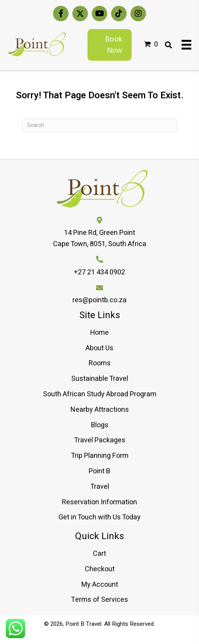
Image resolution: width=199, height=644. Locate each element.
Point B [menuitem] (99, 471)
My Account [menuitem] (100, 585)
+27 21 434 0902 (99, 272)
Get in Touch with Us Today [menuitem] (99, 517)
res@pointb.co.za (99, 300)
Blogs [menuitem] (100, 425)
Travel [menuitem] (100, 487)
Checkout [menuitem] (100, 569)
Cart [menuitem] (99, 554)
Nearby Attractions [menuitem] (100, 410)
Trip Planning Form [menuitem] (100, 456)
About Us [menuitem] (99, 348)
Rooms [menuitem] (100, 363)
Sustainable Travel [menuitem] (100, 379)
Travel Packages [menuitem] (100, 440)
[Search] (99, 125)
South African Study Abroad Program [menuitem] (100, 394)
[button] (61, 14)
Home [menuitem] (99, 333)
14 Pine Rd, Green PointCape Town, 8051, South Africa (100, 238)
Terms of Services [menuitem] (99, 600)
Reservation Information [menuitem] (99, 502)
